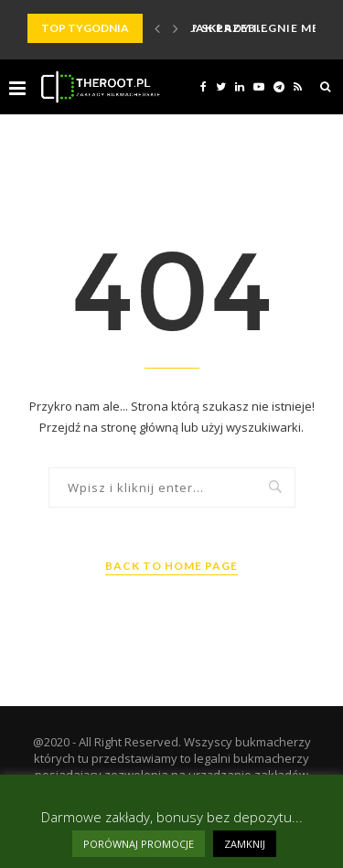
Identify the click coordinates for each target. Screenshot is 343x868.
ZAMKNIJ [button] (245, 844)
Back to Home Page (171, 566)
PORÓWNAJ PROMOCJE (139, 844)
